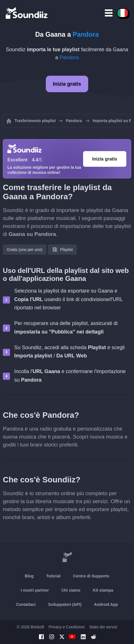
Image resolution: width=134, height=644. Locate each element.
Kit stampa (103, 590)
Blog (29, 576)
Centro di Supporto (91, 576)
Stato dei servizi (103, 627)
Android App (106, 604)
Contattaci (26, 604)
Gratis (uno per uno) (25, 250)
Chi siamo (71, 590)
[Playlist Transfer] (27, 13)
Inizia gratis (67, 84)
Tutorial (53, 576)
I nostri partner (35, 590)
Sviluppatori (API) (65, 604)
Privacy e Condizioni (67, 627)
